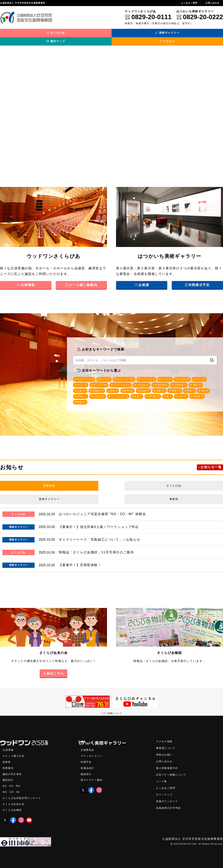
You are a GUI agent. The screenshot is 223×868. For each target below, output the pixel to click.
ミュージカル (146, 381)
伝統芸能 (191, 381)
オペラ (110, 375)
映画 (173, 388)
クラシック (132, 375)
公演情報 (9, 745)
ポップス (122, 381)
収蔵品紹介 (88, 764)
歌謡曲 (191, 388)
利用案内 (9, 764)
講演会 (131, 394)
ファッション (173, 394)
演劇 (208, 388)
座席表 (7, 758)
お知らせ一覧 (211, 466)
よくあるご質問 (189, 3)
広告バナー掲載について (173, 771)
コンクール (157, 375)
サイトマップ (165, 791)
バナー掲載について (111, 708)
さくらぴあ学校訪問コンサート (25, 795)
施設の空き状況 (14, 770)
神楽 (83, 394)
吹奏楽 (139, 388)
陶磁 (151, 400)
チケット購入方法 (15, 751)
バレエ (101, 381)
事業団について (167, 743)
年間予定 (87, 758)
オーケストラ (87, 375)
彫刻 (194, 394)
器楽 (157, 388)
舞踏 (99, 394)
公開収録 (84, 388)
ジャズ (178, 375)
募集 (103, 388)
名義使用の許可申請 (170, 805)
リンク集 (162, 778)
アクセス (195, 35)
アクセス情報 (165, 737)
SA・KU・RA (12, 782)
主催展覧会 (88, 745)
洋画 (115, 400)
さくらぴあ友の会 (54, 648)
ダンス (83, 381)
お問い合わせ (213, 3)
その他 (197, 375)
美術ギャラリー (84, 35)
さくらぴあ (28, 35)
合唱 (121, 388)
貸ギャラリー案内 (93, 776)
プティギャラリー (93, 751)
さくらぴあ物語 (169, 648)
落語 (114, 394)
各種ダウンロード (169, 798)
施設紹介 (9, 776)
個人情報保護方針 (169, 764)
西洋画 (133, 400)
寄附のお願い (165, 750)
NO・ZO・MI (12, 789)
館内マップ (139, 35)
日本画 (84, 400)
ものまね (170, 381)
